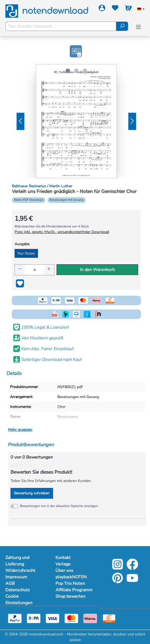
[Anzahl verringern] (20, 270)
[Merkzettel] (115, 9)
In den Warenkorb (97, 270)
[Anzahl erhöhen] (49, 270)
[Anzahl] (34, 270)
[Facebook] (132, 568)
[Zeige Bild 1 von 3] (68, 71)
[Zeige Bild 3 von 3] (85, 71)
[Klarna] (90, 618)
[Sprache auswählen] (141, 10)
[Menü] (138, 27)
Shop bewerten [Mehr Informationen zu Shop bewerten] (70, 596)
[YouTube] (132, 582)
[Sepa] (34, 618)
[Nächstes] (132, 121)
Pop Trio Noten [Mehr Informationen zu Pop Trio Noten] (70, 583)
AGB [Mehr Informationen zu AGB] (10, 583)
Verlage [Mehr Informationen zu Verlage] (63, 564)
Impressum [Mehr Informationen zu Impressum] (16, 577)
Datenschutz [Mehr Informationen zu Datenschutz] (18, 590)
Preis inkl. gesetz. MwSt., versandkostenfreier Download (62, 232)
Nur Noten (26, 253)
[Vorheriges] (20, 121)
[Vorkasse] (109, 618)
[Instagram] (118, 568)
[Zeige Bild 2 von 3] (76, 71)
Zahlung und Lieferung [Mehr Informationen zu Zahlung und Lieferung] (17, 561)
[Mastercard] (71, 618)
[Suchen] (122, 26)
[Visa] (53, 618)
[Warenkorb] (128, 9)
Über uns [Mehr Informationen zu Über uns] (64, 571)
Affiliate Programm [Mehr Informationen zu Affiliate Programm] (74, 590)
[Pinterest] (118, 582)
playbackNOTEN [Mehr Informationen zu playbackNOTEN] (71, 577)
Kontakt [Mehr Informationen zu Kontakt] (63, 558)
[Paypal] (15, 618)
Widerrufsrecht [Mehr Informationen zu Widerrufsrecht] (20, 571)
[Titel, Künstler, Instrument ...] (61, 26)
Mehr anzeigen (20, 430)
